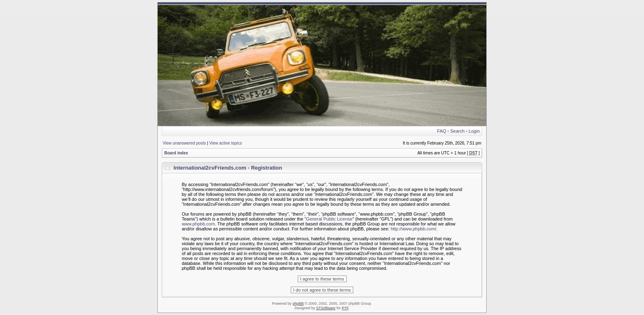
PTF (345, 308)
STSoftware (326, 308)
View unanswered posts (184, 143)
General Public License (329, 219)
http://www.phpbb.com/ (413, 229)
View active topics (226, 143)
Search (457, 131)
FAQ (442, 131)
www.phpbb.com (198, 224)
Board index (176, 153)
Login (474, 131)
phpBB (298, 304)
